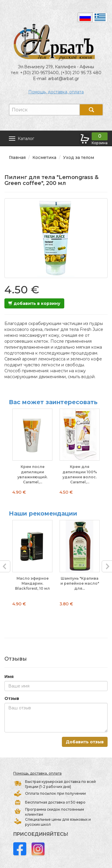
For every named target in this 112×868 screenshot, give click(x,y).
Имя (9, 677)
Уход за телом (79, 157)
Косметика (44, 157)
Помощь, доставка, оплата (56, 92)
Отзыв (12, 698)
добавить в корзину (34, 303)
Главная (17, 157)
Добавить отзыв (85, 742)
